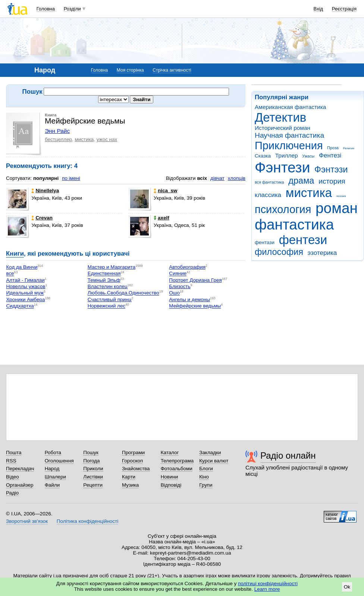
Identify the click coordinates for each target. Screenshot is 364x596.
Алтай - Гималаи (25, 280)
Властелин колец (108, 286)
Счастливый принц (109, 299)
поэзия (341, 196)
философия (279, 252)
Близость (180, 286)
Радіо (12, 493)
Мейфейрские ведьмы (195, 306)
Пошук (91, 453)
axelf (161, 218)
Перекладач (20, 469)
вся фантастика (269, 182)
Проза (333, 148)
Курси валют (214, 461)
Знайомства (136, 469)
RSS (11, 461)
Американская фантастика (290, 107)
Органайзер (20, 485)
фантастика (294, 224)
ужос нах (107, 139)
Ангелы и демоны (189, 299)
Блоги (206, 469)
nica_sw (165, 191)
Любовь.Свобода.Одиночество (123, 293)
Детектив (280, 117)
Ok (347, 587)
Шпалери (55, 477)
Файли (52, 485)
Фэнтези (282, 167)
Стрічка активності (172, 70)
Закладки (210, 453)
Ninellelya (45, 191)
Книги (15, 254)
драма (301, 181)
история (332, 181)
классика (268, 195)
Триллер (287, 155)
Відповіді (171, 485)
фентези (303, 240)
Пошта (14, 453)
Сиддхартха (20, 306)
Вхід (318, 9)
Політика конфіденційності (87, 521)
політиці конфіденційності (268, 583)
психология (283, 209)
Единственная (104, 274)
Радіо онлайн (288, 455)
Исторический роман (283, 128)
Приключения (289, 146)
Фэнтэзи (331, 169)
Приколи (93, 469)
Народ (52, 469)
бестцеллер (58, 139)
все (10, 274)
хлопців (237, 178)
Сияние (178, 274)
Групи (206, 485)
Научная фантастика (289, 135)
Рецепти (93, 485)
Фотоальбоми (177, 469)
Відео (12, 477)
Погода (91, 461)
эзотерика (322, 253)
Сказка (263, 156)
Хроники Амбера (25, 299)
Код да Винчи (22, 267)
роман (337, 208)
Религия (349, 148)
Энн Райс (57, 131)
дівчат (217, 178)
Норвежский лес (106, 306)
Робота (53, 453)
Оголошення (59, 461)
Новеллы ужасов (26, 286)
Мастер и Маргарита (112, 267)
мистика (309, 193)
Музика (130, 485)
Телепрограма (177, 461)
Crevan (42, 218)
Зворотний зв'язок (27, 521)
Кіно (204, 477)
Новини (170, 477)
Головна (46, 9)
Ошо (174, 293)
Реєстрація (344, 9)
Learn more (267, 589)
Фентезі (330, 155)
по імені (71, 178)
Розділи (72, 9)
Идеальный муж (25, 293)
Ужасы (308, 156)
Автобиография (187, 267)
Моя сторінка (130, 70)
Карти (129, 477)
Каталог (170, 453)
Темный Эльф (104, 280)
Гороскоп (132, 461)
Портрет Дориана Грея (195, 280)
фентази (265, 242)
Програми (133, 453)
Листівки (93, 477)
